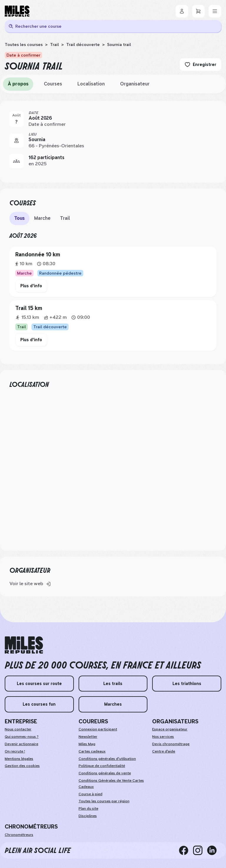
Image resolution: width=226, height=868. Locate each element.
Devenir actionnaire (21, 744)
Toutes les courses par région (104, 801)
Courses (53, 84)
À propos (18, 84)
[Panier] (198, 11)
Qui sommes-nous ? (22, 737)
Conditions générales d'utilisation (107, 759)
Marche (42, 218)
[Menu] (215, 11)
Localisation (91, 84)
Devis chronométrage (171, 744)
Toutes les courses (24, 44)
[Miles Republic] (17, 11)
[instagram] (200, 850)
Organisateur (135, 84)
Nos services (163, 737)
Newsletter (88, 737)
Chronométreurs (19, 835)
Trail (54, 44)
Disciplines (88, 816)
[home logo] (24, 645)
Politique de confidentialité (102, 766)
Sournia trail (119, 44)
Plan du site (88, 808)
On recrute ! (15, 751)
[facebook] (186, 850)
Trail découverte (83, 44)
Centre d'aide (164, 751)
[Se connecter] (182, 11)
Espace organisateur (170, 729)
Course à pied (90, 794)
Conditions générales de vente (105, 773)
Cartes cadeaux (92, 751)
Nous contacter (18, 729)
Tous (19, 218)
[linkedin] (214, 850)
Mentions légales (19, 759)
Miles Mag (87, 744)
